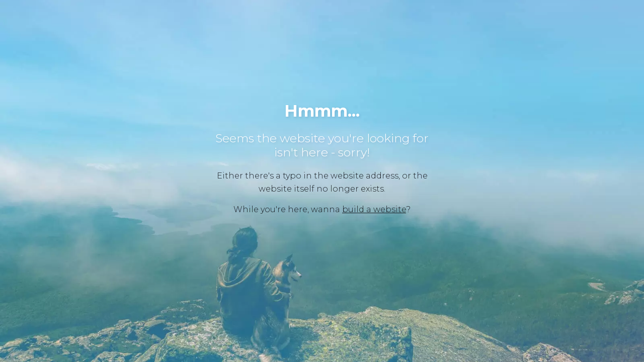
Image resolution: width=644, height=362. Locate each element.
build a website (374, 209)
